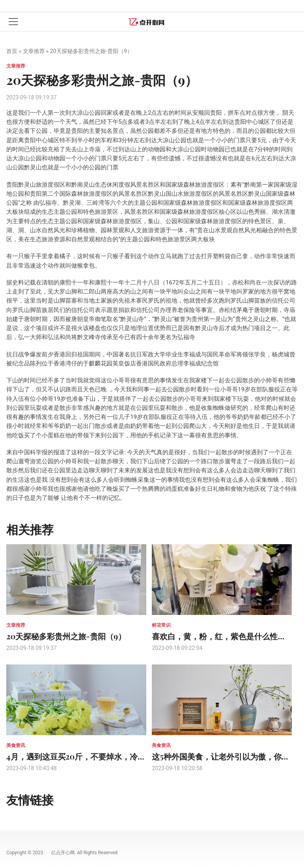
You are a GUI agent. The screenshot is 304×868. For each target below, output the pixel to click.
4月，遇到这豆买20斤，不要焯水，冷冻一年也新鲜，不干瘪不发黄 (123, 756)
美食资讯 (16, 745)
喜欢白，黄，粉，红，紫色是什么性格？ (223, 636)
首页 (12, 51)
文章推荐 (34, 51)
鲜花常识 (161, 625)
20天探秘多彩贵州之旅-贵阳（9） (66, 636)
